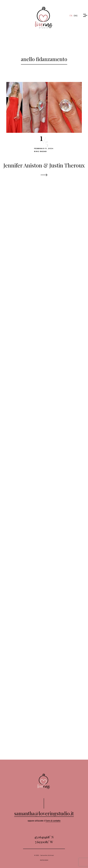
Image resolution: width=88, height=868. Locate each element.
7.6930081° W (44, 842)
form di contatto (53, 821)
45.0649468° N (44, 837)
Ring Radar (40, 151)
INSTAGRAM (44, 860)
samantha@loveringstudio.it (44, 813)
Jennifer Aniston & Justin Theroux (44, 165)
